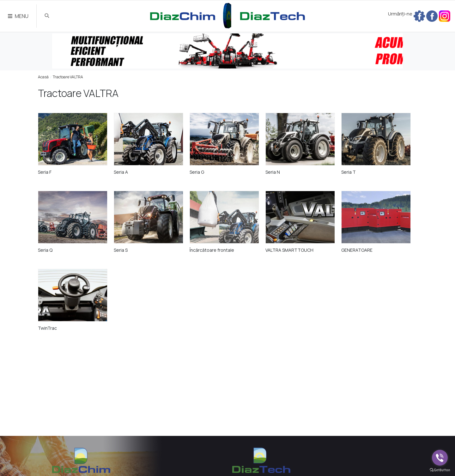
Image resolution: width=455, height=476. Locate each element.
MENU (18, 16)
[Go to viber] (440, 458)
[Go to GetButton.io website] (440, 470)
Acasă (43, 77)
